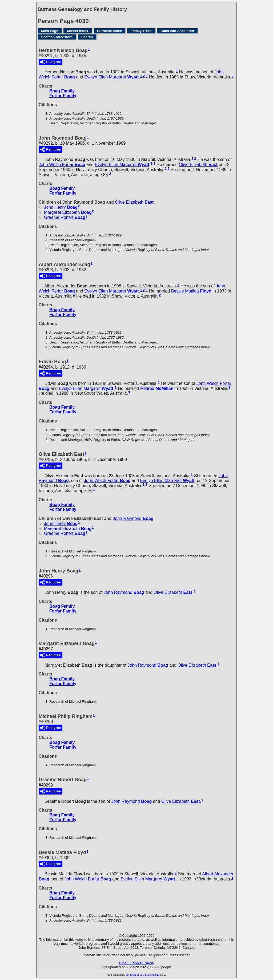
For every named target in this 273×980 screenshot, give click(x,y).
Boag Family (62, 91)
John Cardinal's (135, 975)
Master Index (77, 31)
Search (87, 37)
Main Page (50, 31)
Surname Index (109, 31)
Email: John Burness (136, 963)
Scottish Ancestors (57, 37)
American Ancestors (177, 31)
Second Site (152, 975)
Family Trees (141, 31)
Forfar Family (63, 96)
